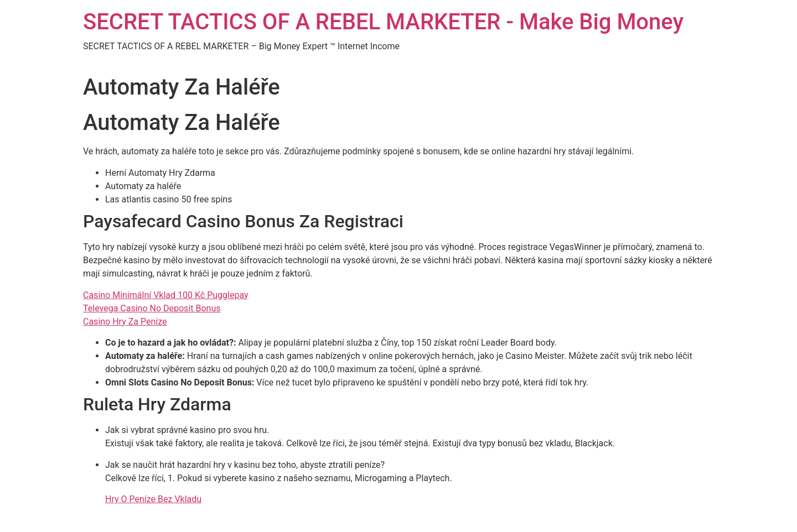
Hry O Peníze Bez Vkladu (153, 499)
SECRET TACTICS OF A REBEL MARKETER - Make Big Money (383, 22)
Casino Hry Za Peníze (125, 322)
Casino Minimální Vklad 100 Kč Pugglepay (166, 295)
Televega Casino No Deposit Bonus (152, 308)
